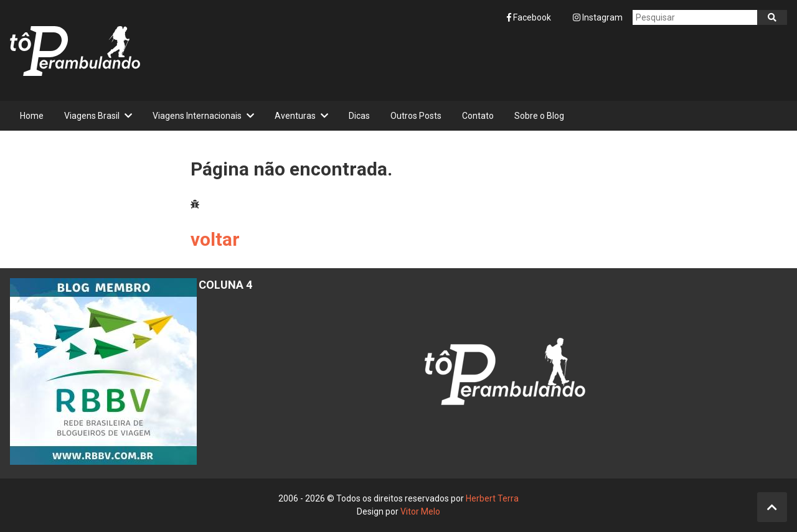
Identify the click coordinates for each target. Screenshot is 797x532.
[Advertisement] (560, 63)
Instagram (598, 17)
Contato (478, 116)
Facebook (530, 17)
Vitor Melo (420, 511)
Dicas (359, 116)
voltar (215, 239)
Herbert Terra (492, 498)
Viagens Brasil (92, 116)
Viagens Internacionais (197, 116)
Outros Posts (416, 116)
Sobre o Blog (539, 116)
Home (32, 116)
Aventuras (295, 116)
